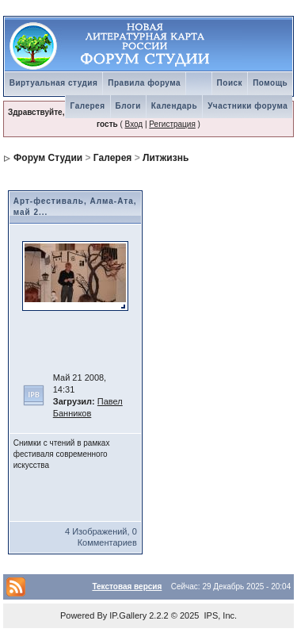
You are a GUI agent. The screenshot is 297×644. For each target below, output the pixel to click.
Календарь (174, 106)
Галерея (88, 106)
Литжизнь (166, 158)
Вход (134, 124)
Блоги (128, 106)
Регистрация (172, 124)
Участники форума (247, 106)
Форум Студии (48, 158)
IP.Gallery (128, 615)
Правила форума (144, 83)
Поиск (230, 83)
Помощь (270, 83)
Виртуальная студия (54, 83)
